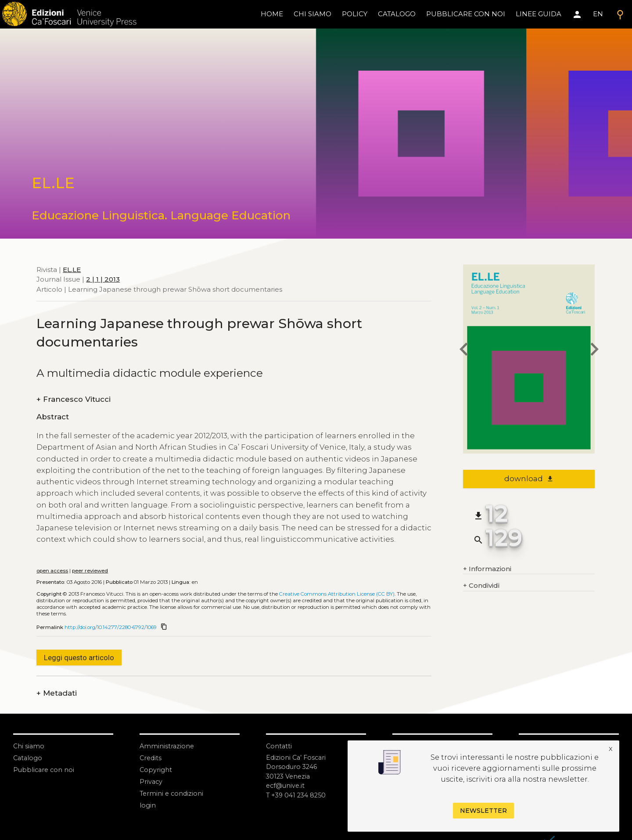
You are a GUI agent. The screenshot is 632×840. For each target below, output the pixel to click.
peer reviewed (90, 571)
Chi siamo (29, 746)
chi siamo (312, 14)
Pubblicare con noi (45, 770)
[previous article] (463, 351)
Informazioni (487, 569)
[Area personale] (577, 14)
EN (598, 14)
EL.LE (72, 270)
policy (355, 14)
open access (52, 571)
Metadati (57, 693)
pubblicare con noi (466, 14)
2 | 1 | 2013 (103, 279)
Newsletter (483, 811)
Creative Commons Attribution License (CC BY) (337, 594)
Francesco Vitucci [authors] (74, 399)
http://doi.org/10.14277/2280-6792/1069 (111, 627)
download (529, 479)
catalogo (397, 14)
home (272, 14)
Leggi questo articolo (79, 658)
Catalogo (28, 758)
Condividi (481, 586)
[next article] (595, 351)
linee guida (539, 14)
